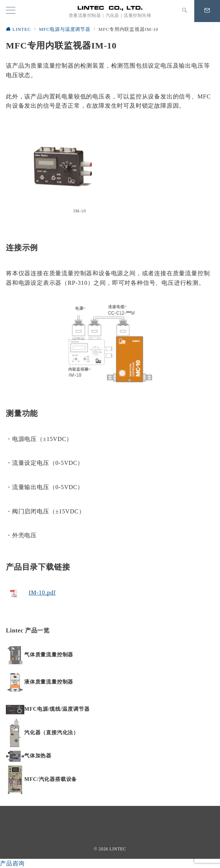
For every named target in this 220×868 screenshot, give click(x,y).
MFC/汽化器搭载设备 (51, 779)
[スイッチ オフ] (185, 11)
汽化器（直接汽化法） (52, 732)
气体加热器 (38, 756)
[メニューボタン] (11, 11)
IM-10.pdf (42, 593)
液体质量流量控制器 (49, 682)
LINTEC (118, 849)
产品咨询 (12, 863)
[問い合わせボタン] (207, 11)
